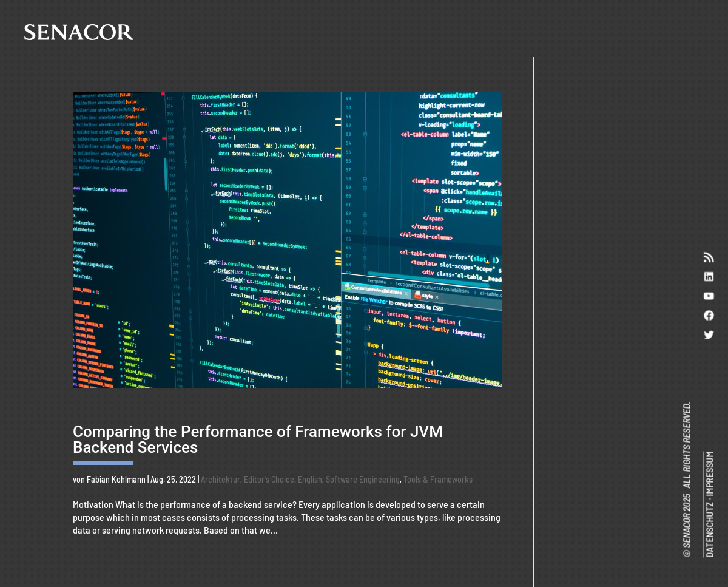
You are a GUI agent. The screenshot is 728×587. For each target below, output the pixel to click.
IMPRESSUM (709, 474)
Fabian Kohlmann (116, 479)
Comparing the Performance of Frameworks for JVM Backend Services (258, 439)
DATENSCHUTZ (709, 530)
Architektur (221, 479)
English (310, 479)
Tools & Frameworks (438, 479)
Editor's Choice (269, 479)
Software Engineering (363, 479)
